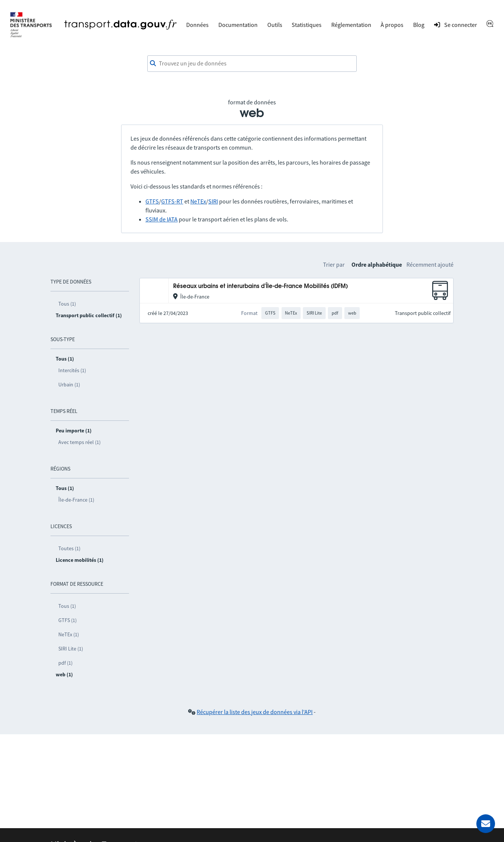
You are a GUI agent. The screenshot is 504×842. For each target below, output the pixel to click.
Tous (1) (67, 304)
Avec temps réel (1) (79, 442)
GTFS (152, 201)
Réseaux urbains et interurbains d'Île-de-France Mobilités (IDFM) (260, 286)
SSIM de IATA (162, 219)
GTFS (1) (67, 620)
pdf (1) (65, 663)
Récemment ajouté (430, 264)
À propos (392, 25)
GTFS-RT (172, 201)
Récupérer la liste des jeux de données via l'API (255, 712)
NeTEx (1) (69, 634)
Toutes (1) (69, 548)
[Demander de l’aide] (486, 824)
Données (197, 25)
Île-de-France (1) (76, 500)
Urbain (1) (69, 385)
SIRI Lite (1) (71, 649)
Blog (419, 25)
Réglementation (351, 25)
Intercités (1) (72, 370)
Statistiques (307, 25)
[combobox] (252, 64)
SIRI (213, 201)
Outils (275, 25)
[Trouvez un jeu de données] (252, 64)
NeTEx (198, 201)
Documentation (238, 25)
